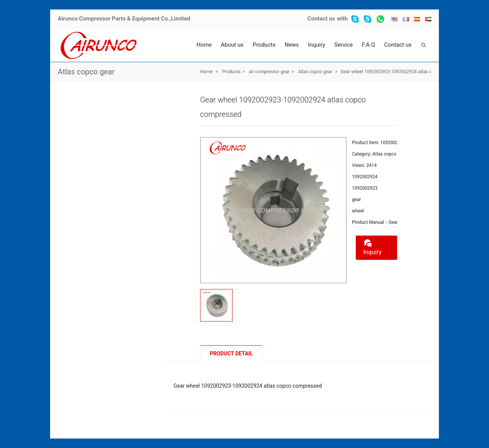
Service (343, 45)
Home (204, 45)
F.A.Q (368, 45)
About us (232, 45)
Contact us (321, 19)
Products (264, 45)
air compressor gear (269, 72)
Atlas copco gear (86, 72)
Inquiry (316, 45)
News (292, 45)
